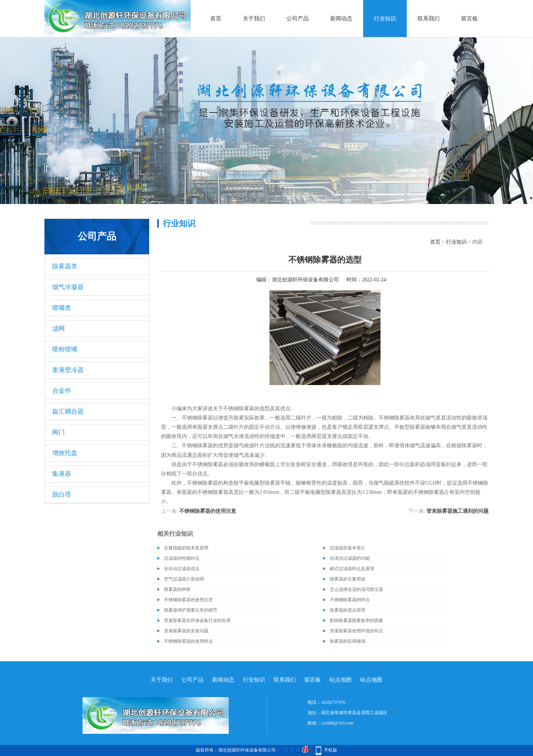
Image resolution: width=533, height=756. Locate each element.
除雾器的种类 (177, 589)
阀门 (58, 432)
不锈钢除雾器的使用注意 (208, 511)
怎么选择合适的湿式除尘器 (356, 589)
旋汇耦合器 (68, 412)
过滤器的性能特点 (182, 558)
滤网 (58, 329)
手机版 (331, 750)
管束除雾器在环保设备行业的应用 (197, 620)
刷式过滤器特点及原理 (352, 569)
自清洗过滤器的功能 (350, 558)
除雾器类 (65, 266)
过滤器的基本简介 (348, 548)
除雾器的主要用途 (348, 579)
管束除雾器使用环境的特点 (356, 631)
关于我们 (254, 19)
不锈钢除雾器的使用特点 (188, 641)
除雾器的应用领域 (348, 641)
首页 (216, 19)
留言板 (470, 19)
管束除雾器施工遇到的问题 (457, 511)
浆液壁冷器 (68, 370)
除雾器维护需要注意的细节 (191, 610)
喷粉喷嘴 (65, 349)
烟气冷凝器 (68, 287)
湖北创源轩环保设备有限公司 (305, 280)
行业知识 (385, 19)
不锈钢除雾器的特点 (350, 600)
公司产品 (298, 19)
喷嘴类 (62, 308)
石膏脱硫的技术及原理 (186, 548)
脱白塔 (62, 494)
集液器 (62, 474)
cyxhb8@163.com (337, 723)
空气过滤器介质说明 (184, 579)
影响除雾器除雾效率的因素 (356, 620)
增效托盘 (65, 453)
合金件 (62, 391)
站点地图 (341, 680)
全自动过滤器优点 (182, 569)
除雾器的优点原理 (348, 610)
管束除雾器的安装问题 (186, 631)
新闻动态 (341, 19)
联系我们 (429, 19)
